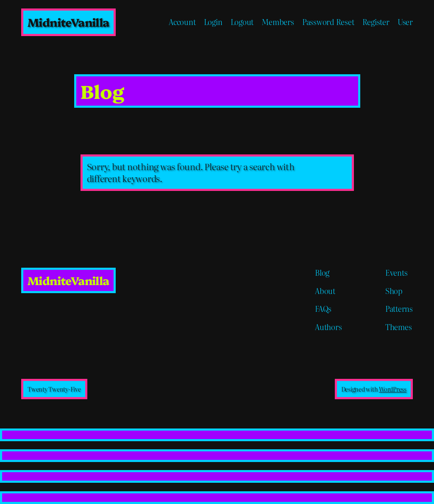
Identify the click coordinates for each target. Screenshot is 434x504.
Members (278, 22)
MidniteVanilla (68, 22)
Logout (242, 22)
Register (376, 22)
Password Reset (328, 22)
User (405, 22)
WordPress (393, 389)
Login (213, 22)
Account (182, 22)
